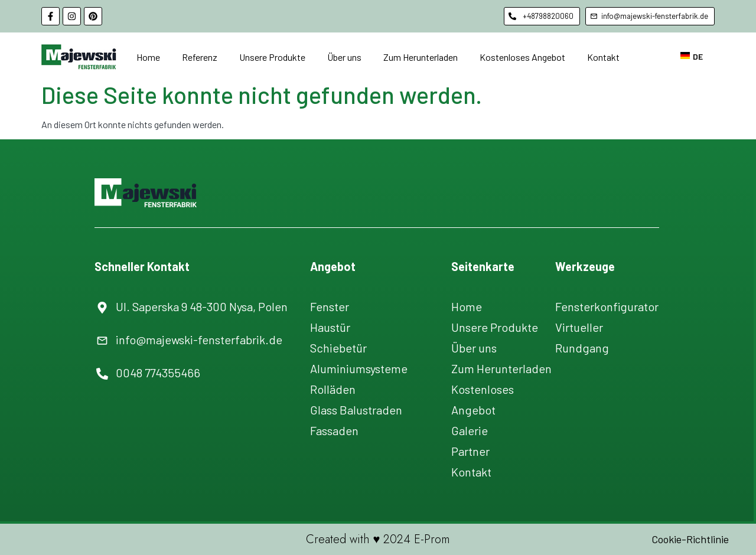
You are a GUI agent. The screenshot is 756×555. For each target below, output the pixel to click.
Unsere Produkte (272, 57)
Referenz (200, 57)
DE (692, 56)
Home (148, 57)
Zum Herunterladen (421, 57)
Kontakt (603, 57)
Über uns (344, 57)
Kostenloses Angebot (522, 57)
